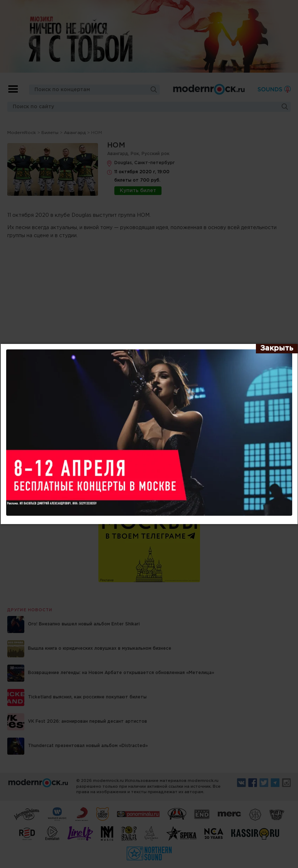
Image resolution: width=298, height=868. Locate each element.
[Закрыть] (277, 349)
